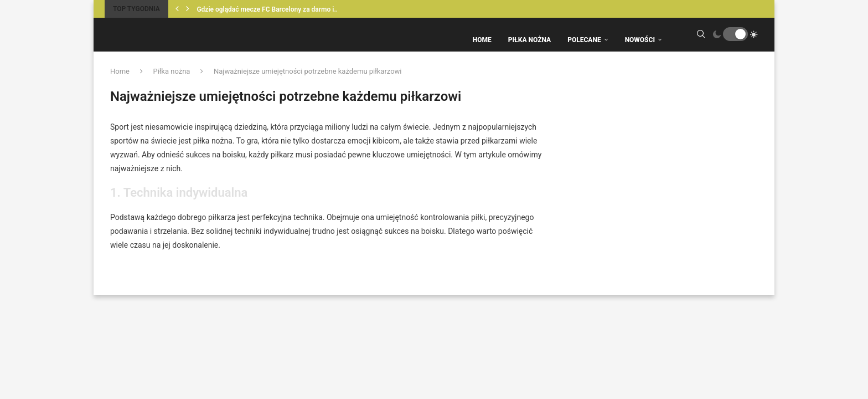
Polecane (584, 40)
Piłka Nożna (529, 40)
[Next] (188, 9)
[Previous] (177, 9)
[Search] (701, 40)
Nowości (640, 40)
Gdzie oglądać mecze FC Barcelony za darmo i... (268, 9)
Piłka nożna (171, 82)
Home (482, 40)
